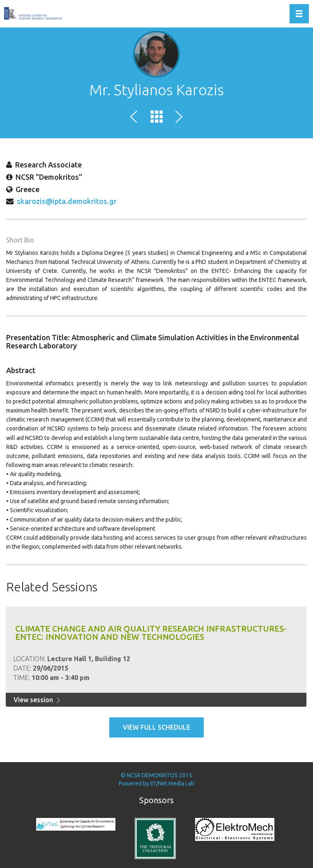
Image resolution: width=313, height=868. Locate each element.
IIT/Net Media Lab (172, 783)
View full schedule (156, 727)
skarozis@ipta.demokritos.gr (67, 201)
